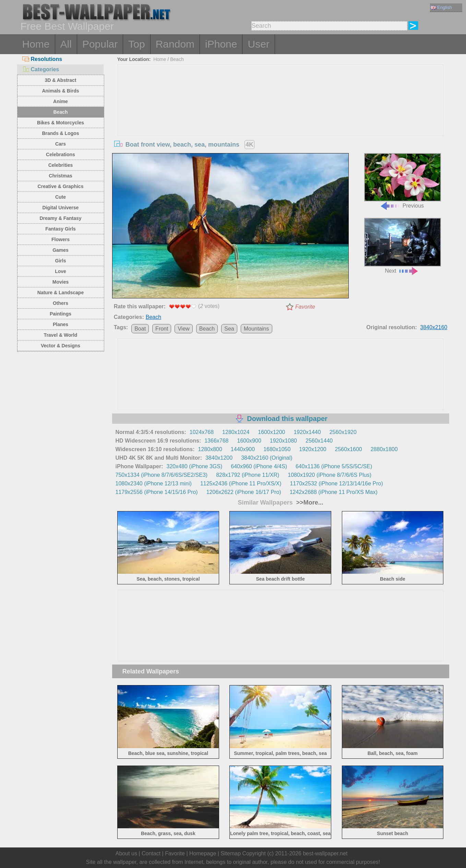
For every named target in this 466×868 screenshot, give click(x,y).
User (258, 44)
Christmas (60, 176)
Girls (61, 261)
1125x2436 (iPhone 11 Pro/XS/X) (241, 483)
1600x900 (249, 441)
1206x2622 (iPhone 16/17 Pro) (244, 492)
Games (61, 250)
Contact (151, 853)
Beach (60, 112)
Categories (41, 69)
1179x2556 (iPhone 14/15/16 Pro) (157, 492)
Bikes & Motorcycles (61, 123)
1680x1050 (277, 449)
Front (162, 329)
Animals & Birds (60, 91)
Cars (61, 144)
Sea (229, 329)
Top (136, 44)
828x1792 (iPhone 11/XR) (248, 475)
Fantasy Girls (61, 229)
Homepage (203, 853)
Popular (100, 44)
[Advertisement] (280, 116)
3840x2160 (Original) (267, 458)
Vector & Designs (61, 346)
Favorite (305, 307)
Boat (140, 329)
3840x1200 (219, 458)
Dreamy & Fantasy (60, 218)
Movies (61, 282)
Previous (403, 181)
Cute (61, 197)
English (441, 7)
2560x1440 (319, 441)
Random (175, 44)
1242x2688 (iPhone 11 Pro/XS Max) (334, 492)
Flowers (61, 239)
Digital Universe (61, 208)
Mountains (256, 329)
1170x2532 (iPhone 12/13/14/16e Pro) (337, 483)
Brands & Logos (60, 133)
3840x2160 (434, 327)
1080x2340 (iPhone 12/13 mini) (154, 483)
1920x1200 (313, 449)
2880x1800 (384, 449)
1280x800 (210, 449)
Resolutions (42, 59)
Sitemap (231, 853)
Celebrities (61, 165)
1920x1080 (283, 441)
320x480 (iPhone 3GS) (195, 466)
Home (36, 44)
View (183, 329)
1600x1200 (271, 432)
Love (61, 271)
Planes (61, 324)
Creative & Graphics (61, 186)
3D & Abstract (60, 80)
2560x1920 (343, 432)
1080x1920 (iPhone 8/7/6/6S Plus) (330, 475)
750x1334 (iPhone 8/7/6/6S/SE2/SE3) (162, 475)
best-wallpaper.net (325, 853)
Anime (61, 101)
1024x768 (202, 432)
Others (61, 303)
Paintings (61, 314)
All (66, 44)
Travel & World (61, 335)
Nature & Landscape (61, 293)
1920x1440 (307, 432)
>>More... (309, 503)
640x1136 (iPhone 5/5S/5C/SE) (334, 466)
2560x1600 (349, 449)
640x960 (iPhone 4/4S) (259, 466)
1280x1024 (236, 432)
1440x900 (243, 449)
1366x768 (216, 441)
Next (403, 246)
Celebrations (61, 154)
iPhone (221, 44)
